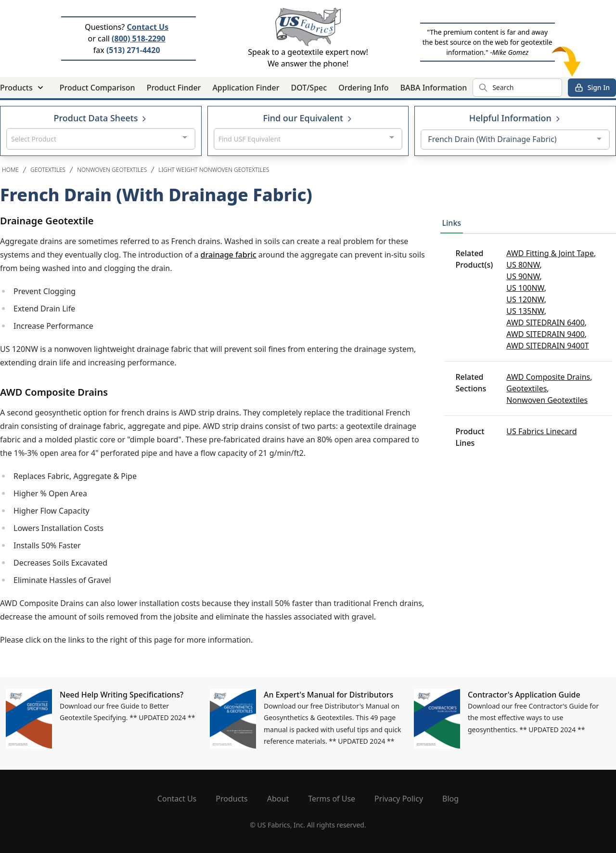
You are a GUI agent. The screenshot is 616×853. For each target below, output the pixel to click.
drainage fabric (229, 255)
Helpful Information (515, 118)
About (278, 799)
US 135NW (525, 311)
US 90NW (523, 276)
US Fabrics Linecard (541, 431)
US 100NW (525, 288)
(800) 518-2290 (139, 39)
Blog (450, 799)
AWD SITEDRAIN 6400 (545, 323)
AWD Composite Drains (548, 377)
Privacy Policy (399, 799)
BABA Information (434, 88)
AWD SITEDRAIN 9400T (547, 346)
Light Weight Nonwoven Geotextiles (214, 170)
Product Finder (174, 88)
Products (232, 799)
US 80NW (523, 265)
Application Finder (246, 88)
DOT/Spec (309, 88)
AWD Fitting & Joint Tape (550, 253)
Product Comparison (97, 88)
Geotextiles (48, 170)
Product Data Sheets (101, 118)
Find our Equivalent (308, 118)
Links (452, 223)
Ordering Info (363, 88)
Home (10, 170)
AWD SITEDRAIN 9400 (545, 334)
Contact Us (148, 27)
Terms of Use (332, 799)
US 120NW (525, 299)
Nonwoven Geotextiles (112, 170)
